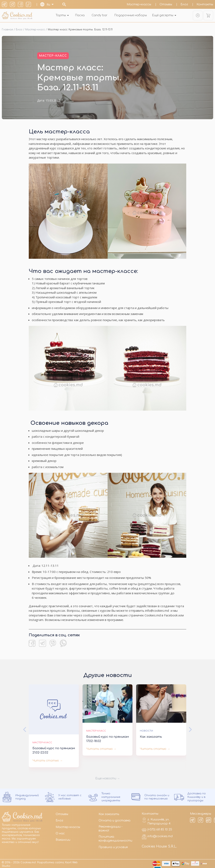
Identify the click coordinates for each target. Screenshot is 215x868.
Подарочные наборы (131, 15)
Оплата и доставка (114, 819)
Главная (7, 28)
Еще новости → (108, 777)
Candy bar (99, 15)
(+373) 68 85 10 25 (157, 828)
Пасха (80, 15)
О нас (60, 832)
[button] (25, 728)
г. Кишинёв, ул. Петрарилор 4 (156, 820)
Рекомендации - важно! (110, 827)
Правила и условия (113, 846)
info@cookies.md (157, 835)
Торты (63, 15)
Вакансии (63, 838)
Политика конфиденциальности (115, 837)
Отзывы (166, 4)
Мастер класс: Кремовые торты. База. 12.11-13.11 (80, 28)
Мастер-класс (35, 28)
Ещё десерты (165, 15)
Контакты (205, 4)
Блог (185, 4)
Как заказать (109, 812)
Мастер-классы (139, 4)
